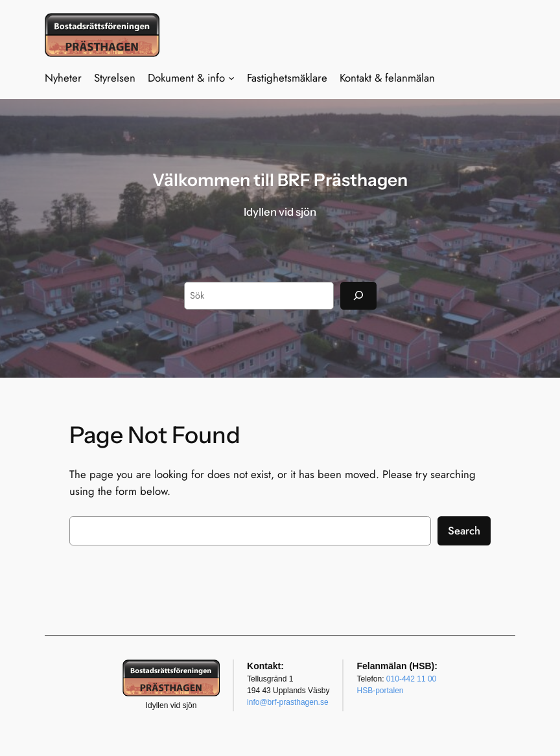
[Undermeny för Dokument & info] (231, 78)
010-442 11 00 (411, 679)
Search (464, 531)
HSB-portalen (380, 691)
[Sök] (358, 296)
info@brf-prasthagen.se (288, 702)
